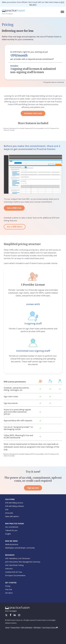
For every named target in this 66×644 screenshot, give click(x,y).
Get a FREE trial (14, 208)
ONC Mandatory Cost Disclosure (18, 558)
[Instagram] (19, 615)
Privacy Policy (15, 627)
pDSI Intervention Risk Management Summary (23, 562)
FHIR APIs (9, 569)
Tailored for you (11, 530)
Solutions (10, 499)
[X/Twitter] (7, 615)
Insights (8, 534)
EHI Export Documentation (15, 575)
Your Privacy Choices (50, 627)
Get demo (9, 593)
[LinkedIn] (15, 615)
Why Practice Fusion (14, 524)
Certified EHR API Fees (14, 572)
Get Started (11, 583)
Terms (7, 627)
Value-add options (12, 516)
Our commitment (12, 527)
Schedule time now (33, 113)
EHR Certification (27, 627)
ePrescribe (9, 513)
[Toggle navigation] (63, 12)
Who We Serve (11, 541)
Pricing (8, 586)
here (14, 102)
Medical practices (12, 544)
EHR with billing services (14, 503)
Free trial (8, 589)
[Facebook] (11, 615)
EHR (7, 510)
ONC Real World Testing (14, 565)
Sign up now (33, 488)
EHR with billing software (14, 506)
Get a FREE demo (15, 227)
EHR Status (37, 627)
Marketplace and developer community (20, 548)
